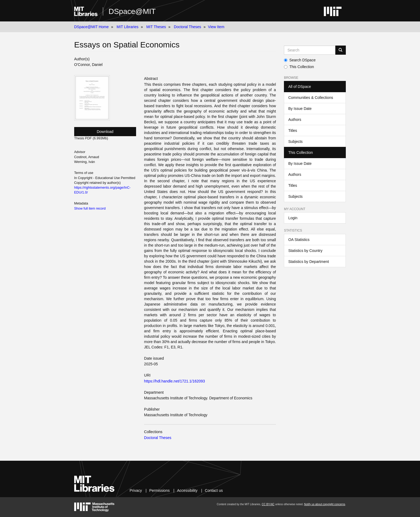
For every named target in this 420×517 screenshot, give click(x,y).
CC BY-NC (268, 504)
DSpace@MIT (132, 11)
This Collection (299, 67)
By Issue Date (300, 109)
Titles (293, 131)
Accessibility (187, 490)
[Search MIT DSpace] (310, 50)
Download (105, 132)
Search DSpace (300, 60)
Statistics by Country (305, 251)
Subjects (295, 142)
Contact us (214, 490)
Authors (295, 120)
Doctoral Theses (187, 27)
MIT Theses (156, 27)
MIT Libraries (127, 27)
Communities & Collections (311, 98)
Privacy (136, 490)
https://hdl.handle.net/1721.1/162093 (175, 381)
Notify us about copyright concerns (325, 504)
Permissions (159, 490)
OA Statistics (299, 240)
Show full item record (90, 209)
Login (293, 218)
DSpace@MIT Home (91, 27)
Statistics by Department (309, 262)
